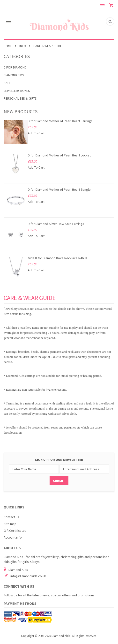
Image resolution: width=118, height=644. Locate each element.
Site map (10, 524)
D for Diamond (15, 67)
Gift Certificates (15, 531)
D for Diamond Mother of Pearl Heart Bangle (59, 189)
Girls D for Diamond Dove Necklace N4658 (57, 258)
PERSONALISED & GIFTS (20, 98)
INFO (23, 46)
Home (8, 46)
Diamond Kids (14, 75)
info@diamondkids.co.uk (28, 576)
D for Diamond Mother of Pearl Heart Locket (59, 155)
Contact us (11, 517)
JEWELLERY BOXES (17, 91)
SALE (7, 83)
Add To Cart (36, 133)
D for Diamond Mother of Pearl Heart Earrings (60, 121)
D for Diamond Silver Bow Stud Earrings (56, 224)
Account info (13, 537)
